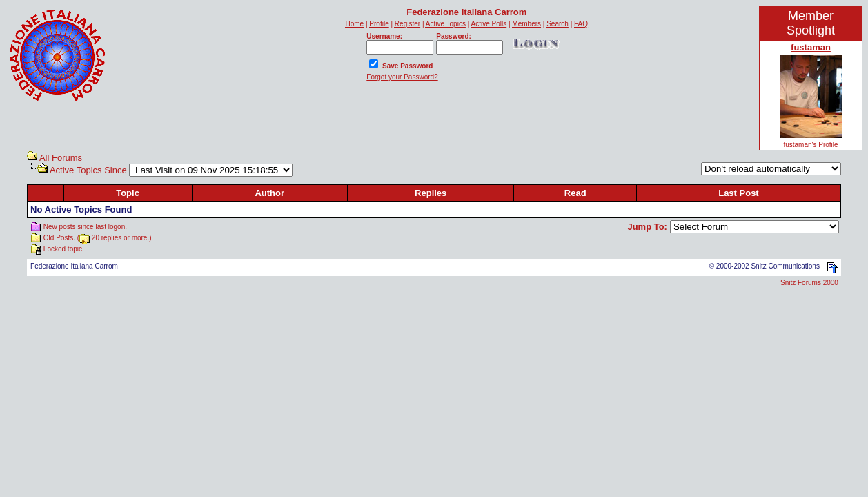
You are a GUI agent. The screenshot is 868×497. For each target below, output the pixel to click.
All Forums (61, 158)
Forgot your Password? (402, 77)
